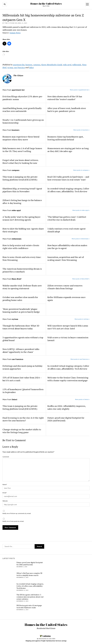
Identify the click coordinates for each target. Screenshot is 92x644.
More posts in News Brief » (81, 279)
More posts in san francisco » (80, 359)
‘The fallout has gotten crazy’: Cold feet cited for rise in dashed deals (67, 218)
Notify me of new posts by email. (13, 521)
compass (37, 65)
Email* (5, 493)
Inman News (15, 33)
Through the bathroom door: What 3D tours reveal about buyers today (21, 327)
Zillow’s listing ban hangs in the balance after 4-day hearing (22, 202)
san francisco (19, 67)
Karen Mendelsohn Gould (52, 65)
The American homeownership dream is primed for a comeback (22, 270)
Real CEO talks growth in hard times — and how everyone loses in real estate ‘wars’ (68, 178)
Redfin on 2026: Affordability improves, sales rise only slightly (67, 407)
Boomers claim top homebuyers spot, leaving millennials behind (65, 138)
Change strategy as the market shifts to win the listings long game (22, 431)
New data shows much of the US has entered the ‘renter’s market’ (65, 98)
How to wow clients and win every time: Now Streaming (22, 259)
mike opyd (67, 65)
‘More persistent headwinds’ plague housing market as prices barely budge (21, 310)
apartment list (19, 65)
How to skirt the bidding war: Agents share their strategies (23, 230)
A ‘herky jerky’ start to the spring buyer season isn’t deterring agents (21, 218)
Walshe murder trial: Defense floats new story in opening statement (22, 287)
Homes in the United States (46, 4)
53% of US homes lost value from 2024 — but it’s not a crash (22, 379)
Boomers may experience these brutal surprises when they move (21, 138)
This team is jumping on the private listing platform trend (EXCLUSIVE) (20, 178)
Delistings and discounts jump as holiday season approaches (22, 367)
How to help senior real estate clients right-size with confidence (21, 247)
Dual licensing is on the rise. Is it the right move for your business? (23, 419)
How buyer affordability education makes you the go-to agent (67, 247)
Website (5, 501)
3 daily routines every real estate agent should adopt (66, 230)
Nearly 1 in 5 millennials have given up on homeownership (23, 121)
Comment (6, 457)
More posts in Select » (82, 399)
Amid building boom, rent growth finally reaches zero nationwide (22, 110)
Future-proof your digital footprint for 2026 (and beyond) (66, 419)
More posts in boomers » (81, 130)
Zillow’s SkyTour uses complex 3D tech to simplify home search (29, 574)
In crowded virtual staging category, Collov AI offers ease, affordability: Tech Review (68, 190)
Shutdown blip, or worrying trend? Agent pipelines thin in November (22, 190)
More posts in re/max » (82, 319)
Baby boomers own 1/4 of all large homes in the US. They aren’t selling (22, 150)
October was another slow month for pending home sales (20, 299)
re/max (10, 67)
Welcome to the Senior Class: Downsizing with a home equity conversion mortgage (68, 379)
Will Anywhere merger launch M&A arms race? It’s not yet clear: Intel (68, 327)
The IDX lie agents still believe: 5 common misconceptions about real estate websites (30, 597)
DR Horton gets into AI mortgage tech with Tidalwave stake (29, 607)
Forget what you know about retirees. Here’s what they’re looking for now (20, 162)
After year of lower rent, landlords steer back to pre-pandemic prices (67, 110)
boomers (29, 65)
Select (31, 67)
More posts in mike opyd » (81, 210)
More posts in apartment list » (80, 90)
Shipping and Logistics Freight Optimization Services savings (46, 641)
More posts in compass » (81, 170)
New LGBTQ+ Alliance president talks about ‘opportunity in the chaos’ (21, 351)
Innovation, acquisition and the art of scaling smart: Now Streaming (66, 259)
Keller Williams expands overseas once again (66, 299)
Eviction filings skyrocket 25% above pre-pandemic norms (23, 98)
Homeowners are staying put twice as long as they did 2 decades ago (68, 150)
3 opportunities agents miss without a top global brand (23, 339)
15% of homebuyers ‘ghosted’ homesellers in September (23, 391)
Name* (5, 484)
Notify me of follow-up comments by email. (17, 513)
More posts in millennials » (81, 239)
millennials (77, 65)
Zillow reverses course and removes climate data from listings (65, 287)
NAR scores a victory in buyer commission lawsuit (68, 339)
